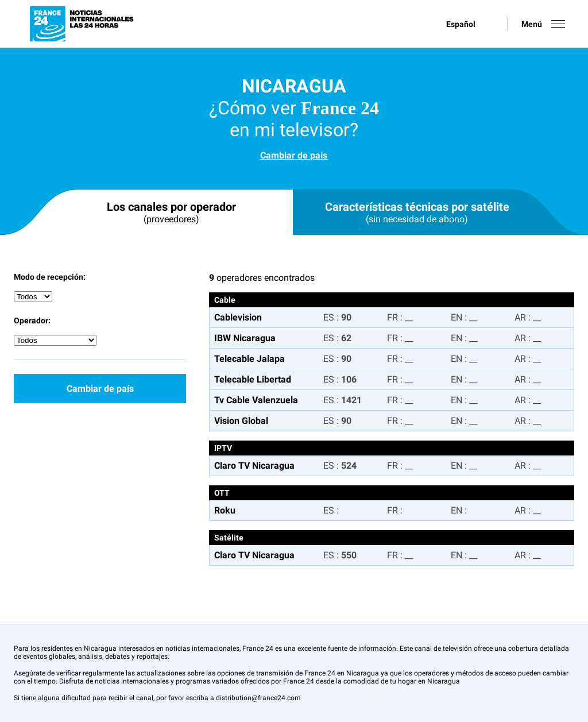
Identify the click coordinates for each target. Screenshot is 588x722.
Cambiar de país (294, 155)
